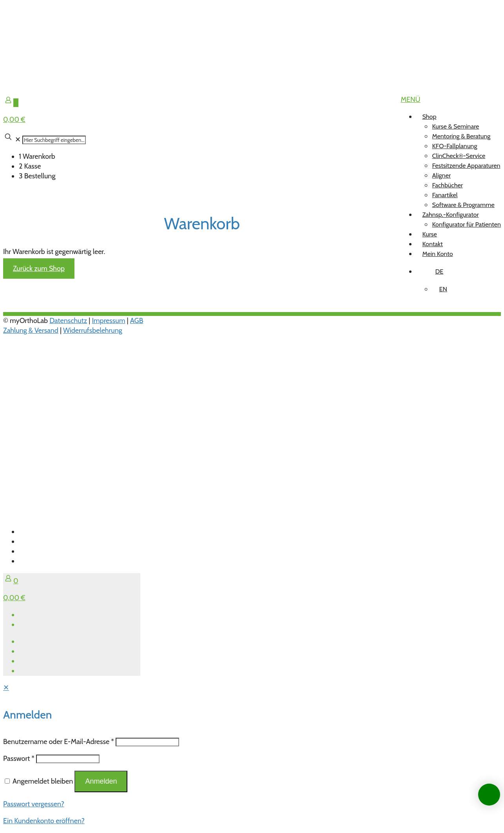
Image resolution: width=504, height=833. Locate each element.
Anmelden (101, 781)
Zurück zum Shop (39, 269)
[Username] (147, 742)
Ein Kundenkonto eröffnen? (44, 821)
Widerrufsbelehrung (93, 330)
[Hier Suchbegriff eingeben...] (54, 140)
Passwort (19, 759)
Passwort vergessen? (34, 804)
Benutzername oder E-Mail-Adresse (59, 742)
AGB (137, 321)
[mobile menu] (410, 100)
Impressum (108, 321)
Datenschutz (68, 321)
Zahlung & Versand (31, 330)
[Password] (68, 759)
